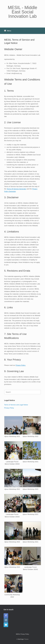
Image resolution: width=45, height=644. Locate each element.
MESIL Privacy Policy (22, 634)
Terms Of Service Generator (16, 189)
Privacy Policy (9, 408)
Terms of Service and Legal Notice (16, 405)
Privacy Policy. (21, 365)
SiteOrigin (21, 639)
